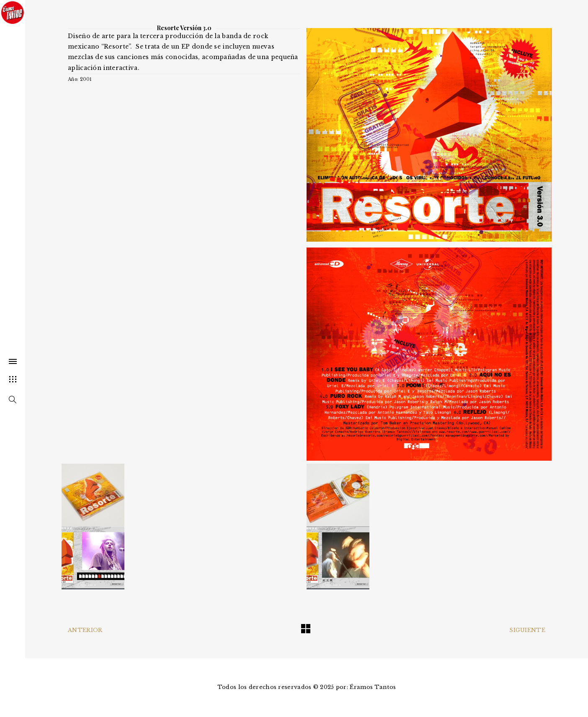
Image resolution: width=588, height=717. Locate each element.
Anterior (85, 630)
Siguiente (527, 630)
